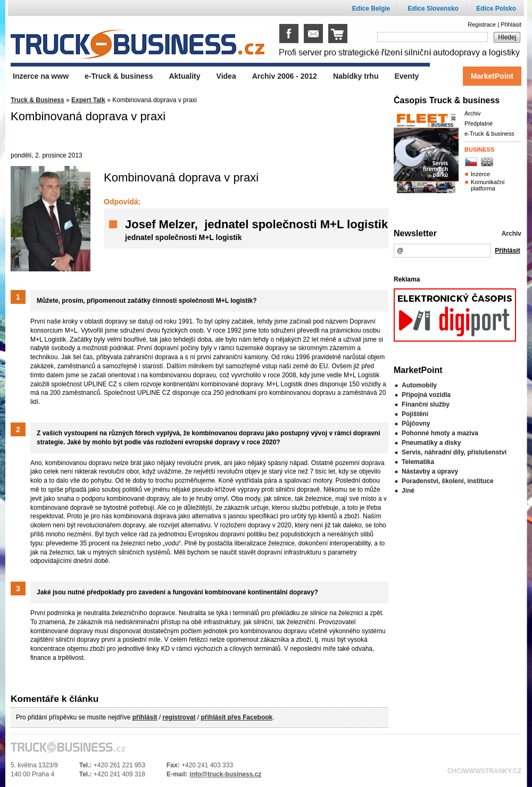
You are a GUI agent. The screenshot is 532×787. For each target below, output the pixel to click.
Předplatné (479, 123)
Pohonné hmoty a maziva (440, 433)
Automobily (419, 385)
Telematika (418, 462)
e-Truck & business (489, 134)
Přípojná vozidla (426, 395)
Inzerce (480, 174)
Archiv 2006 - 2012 (285, 76)
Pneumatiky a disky (431, 443)
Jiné (408, 491)
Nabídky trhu (356, 76)
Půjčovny (416, 424)
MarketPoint (492, 76)
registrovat (179, 717)
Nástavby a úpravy (430, 471)
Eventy (406, 76)
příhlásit (145, 717)
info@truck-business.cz (225, 774)
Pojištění (415, 414)
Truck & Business (38, 100)
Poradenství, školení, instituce (448, 481)
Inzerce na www (41, 76)
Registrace (482, 24)
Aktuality (184, 76)
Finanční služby (426, 404)
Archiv (473, 113)
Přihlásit (511, 24)
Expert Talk (88, 100)
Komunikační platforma (488, 185)
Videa (226, 76)
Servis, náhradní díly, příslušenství (454, 452)
